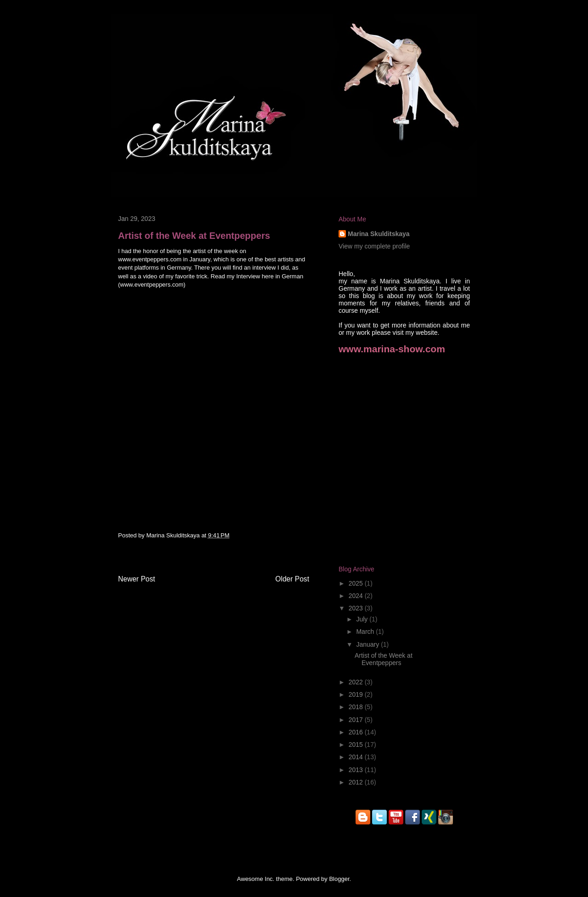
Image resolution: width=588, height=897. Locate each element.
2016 (357, 732)
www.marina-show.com (392, 349)
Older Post (292, 579)
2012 (357, 782)
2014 (357, 757)
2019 (357, 694)
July (363, 619)
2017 (357, 720)
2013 (357, 770)
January (368, 644)
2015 (357, 745)
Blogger (339, 879)
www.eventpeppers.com (152, 285)
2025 (357, 583)
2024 (357, 596)
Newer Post (137, 579)
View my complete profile (374, 246)
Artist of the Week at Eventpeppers (384, 659)
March (366, 632)
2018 (357, 707)
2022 (357, 682)
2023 (357, 608)
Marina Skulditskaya (174, 535)
